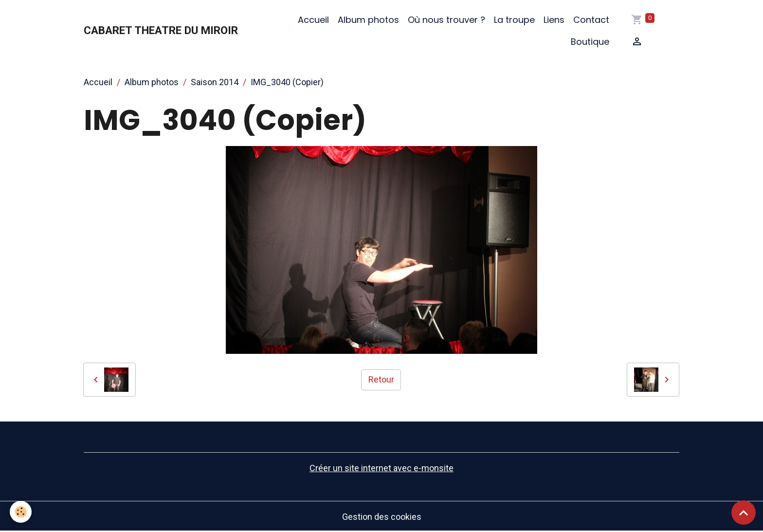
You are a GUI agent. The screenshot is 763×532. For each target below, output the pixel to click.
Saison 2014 (215, 82)
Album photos (368, 20)
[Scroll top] (744, 513)
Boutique (590, 42)
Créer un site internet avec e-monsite (381, 468)
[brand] (161, 31)
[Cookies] (21, 512)
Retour (381, 379)
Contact (591, 20)
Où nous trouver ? (446, 20)
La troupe (514, 20)
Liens (554, 20)
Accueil (313, 20)
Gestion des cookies (382, 517)
